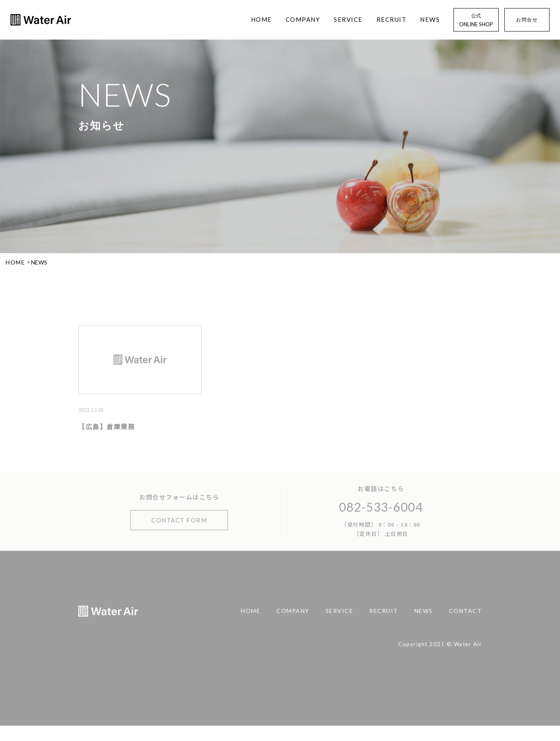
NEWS (430, 19)
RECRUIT (392, 19)
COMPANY (303, 19)
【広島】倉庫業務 (107, 434)
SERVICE (348, 19)
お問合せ (527, 20)
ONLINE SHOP (476, 20)
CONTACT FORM (179, 528)
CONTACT (466, 618)
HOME (261, 19)
